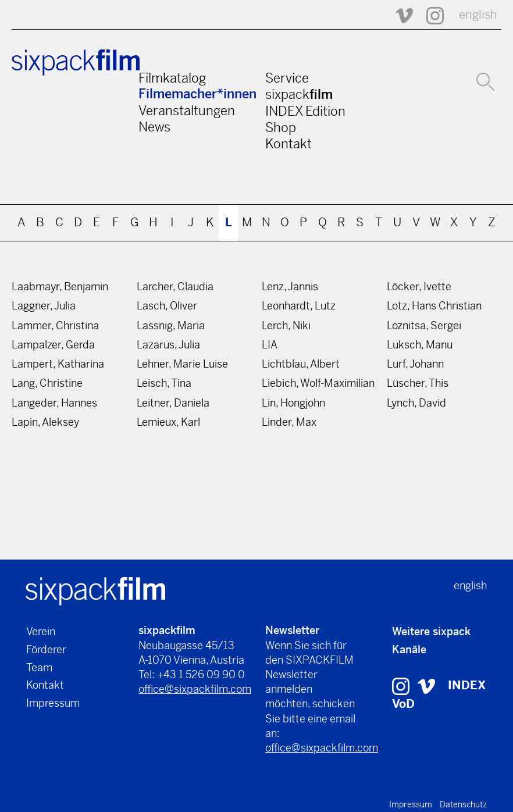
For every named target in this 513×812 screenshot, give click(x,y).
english (478, 15)
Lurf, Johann (415, 364)
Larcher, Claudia (175, 286)
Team (39, 667)
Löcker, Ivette (419, 286)
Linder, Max (289, 422)
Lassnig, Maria (171, 325)
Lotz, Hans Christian (434, 306)
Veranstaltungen (187, 111)
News (154, 127)
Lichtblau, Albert (301, 364)
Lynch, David (416, 403)
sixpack (299, 94)
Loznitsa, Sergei (424, 325)
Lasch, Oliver (167, 306)
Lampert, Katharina (58, 364)
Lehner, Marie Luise (182, 364)
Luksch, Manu (420, 345)
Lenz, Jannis (290, 286)
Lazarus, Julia (168, 345)
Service (287, 78)
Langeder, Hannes (54, 403)
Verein (41, 631)
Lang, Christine (47, 383)
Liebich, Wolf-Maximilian (318, 383)
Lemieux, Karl (168, 422)
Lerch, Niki (286, 325)
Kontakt (288, 144)
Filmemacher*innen (197, 94)
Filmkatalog (172, 78)
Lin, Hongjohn (293, 403)
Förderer (46, 649)
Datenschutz (463, 804)
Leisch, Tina (164, 383)
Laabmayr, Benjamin (60, 286)
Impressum (53, 703)
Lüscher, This (418, 383)
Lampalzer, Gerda (53, 345)
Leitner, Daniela (173, 403)
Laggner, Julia (44, 306)
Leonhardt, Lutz (299, 306)
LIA (270, 345)
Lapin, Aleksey (45, 422)
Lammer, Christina (55, 325)
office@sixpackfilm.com (195, 689)
